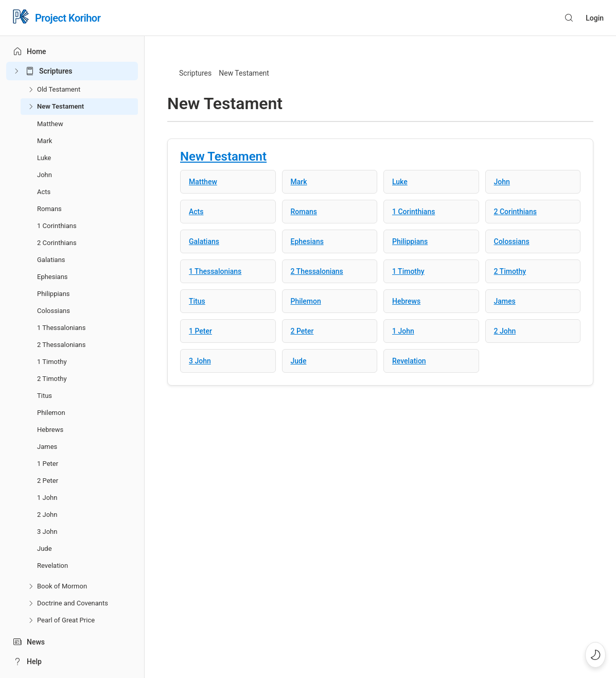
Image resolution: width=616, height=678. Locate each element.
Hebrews (50, 430)
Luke (44, 158)
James (47, 447)
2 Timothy (52, 379)
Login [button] (595, 18)
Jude (45, 549)
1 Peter (48, 464)
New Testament (60, 106)
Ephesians (52, 277)
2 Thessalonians (61, 345)
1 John (47, 498)
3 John (47, 532)
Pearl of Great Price (66, 620)
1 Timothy (52, 362)
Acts (44, 192)
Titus (45, 396)
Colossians (54, 311)
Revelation (52, 566)
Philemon (51, 413)
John (45, 175)
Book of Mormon (62, 586)
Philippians (54, 294)
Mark (45, 141)
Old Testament (59, 89)
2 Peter (48, 481)
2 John (47, 515)
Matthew (50, 124)
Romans (49, 209)
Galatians (51, 260)
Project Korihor (68, 18)
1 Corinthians (57, 226)
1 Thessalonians (61, 328)
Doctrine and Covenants (73, 603)
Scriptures (56, 71)
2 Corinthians (57, 243)
